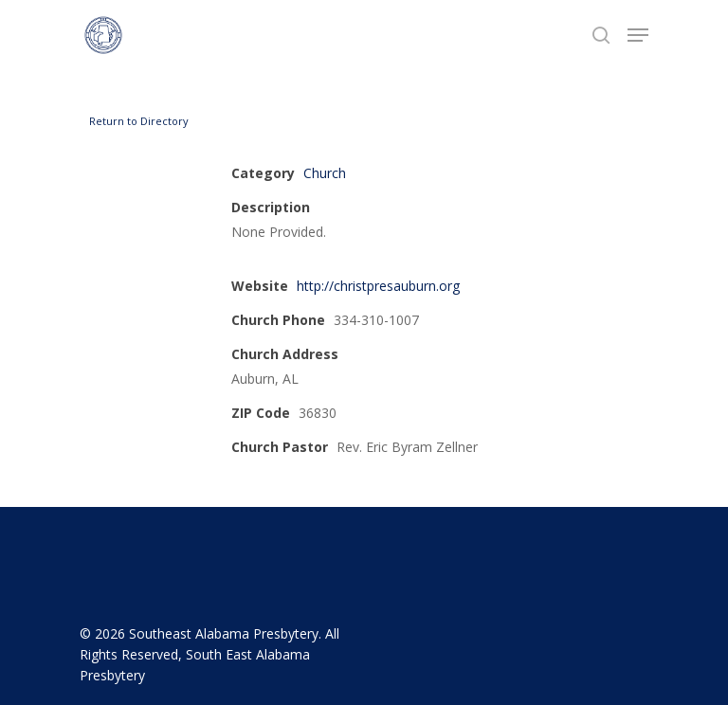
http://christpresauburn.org (378, 286)
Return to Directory (139, 121)
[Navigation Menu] (638, 35)
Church (325, 173)
